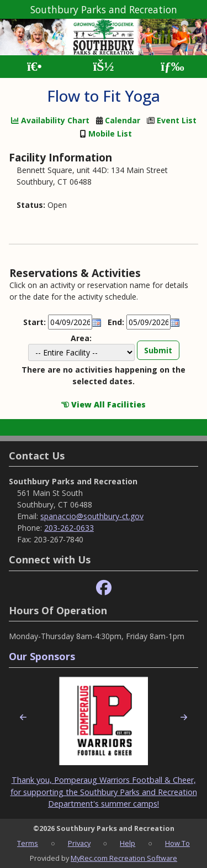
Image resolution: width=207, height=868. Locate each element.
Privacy (79, 843)
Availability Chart (50, 120)
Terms (28, 843)
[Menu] (173, 67)
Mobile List (110, 134)
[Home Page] (34, 67)
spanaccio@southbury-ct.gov (92, 516)
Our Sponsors (42, 656)
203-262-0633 (69, 528)
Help (128, 843)
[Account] (103, 67)
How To (177, 843)
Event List (177, 120)
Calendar (123, 120)
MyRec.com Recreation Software (124, 858)
